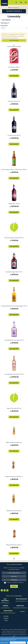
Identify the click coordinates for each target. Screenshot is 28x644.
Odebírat (14, 586)
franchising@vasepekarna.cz (8, 613)
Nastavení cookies (4, 643)
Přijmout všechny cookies (18, 643)
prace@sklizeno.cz (5, 608)
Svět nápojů (6, 20)
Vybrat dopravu (15, 8)
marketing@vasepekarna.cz (20, 608)
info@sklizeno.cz (5, 603)
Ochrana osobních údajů (6, 618)
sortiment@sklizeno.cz (21, 601)
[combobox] (14, 28)
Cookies (22, 611)
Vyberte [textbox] (3, 28)
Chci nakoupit (14, 41)
